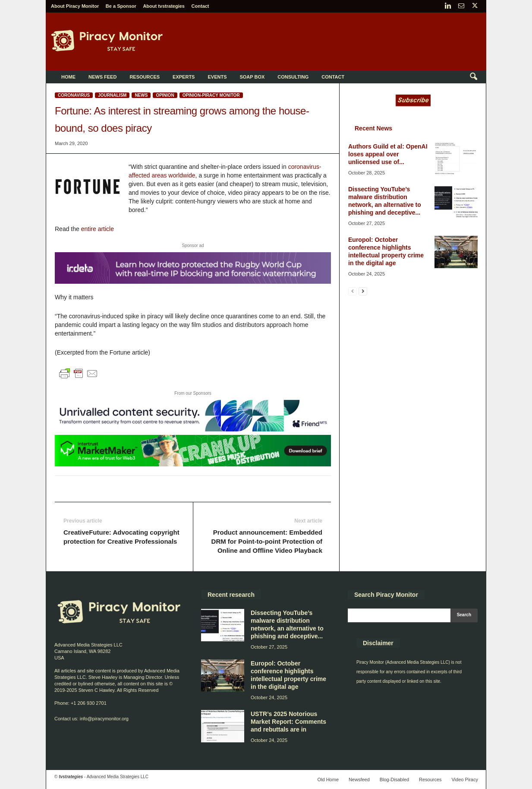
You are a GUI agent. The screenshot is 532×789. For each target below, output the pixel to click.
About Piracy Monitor (75, 6)
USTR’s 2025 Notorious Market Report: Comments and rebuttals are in (288, 722)
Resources (145, 77)
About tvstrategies (164, 6)
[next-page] (363, 291)
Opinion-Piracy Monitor (211, 95)
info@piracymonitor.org (104, 719)
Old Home (328, 779)
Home (68, 77)
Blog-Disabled (394, 779)
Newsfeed (359, 779)
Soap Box (252, 77)
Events (217, 77)
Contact (200, 6)
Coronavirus (74, 95)
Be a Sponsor (121, 6)
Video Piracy (465, 779)
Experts (184, 77)
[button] (473, 77)
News (141, 95)
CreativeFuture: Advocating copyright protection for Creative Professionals (121, 537)
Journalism (112, 95)
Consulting (293, 77)
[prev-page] (353, 291)
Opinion (165, 95)
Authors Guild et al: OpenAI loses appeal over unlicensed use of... (388, 154)
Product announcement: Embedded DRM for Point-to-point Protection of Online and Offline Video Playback (267, 541)
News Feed (102, 77)
